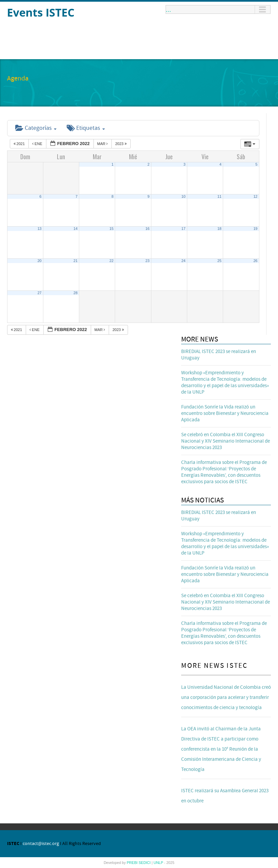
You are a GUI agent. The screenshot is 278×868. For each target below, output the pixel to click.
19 (255, 229)
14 (76, 229)
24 (184, 261)
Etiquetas (86, 128)
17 (184, 229)
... (169, 9)
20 (40, 261)
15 (111, 229)
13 (40, 229)
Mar (103, 144)
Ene (38, 144)
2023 (121, 144)
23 (148, 261)
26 (255, 261)
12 (255, 196)
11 (219, 196)
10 (184, 196)
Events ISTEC (41, 12)
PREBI (133, 863)
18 (219, 229)
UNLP (159, 863)
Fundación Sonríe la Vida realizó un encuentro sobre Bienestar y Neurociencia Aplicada (225, 413)
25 (219, 261)
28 (76, 293)
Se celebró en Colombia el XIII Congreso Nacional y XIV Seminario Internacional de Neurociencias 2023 (226, 441)
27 (40, 293)
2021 (20, 144)
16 (148, 229)
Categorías (36, 128)
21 (76, 261)
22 (111, 261)
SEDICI (145, 863)
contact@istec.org (41, 844)
